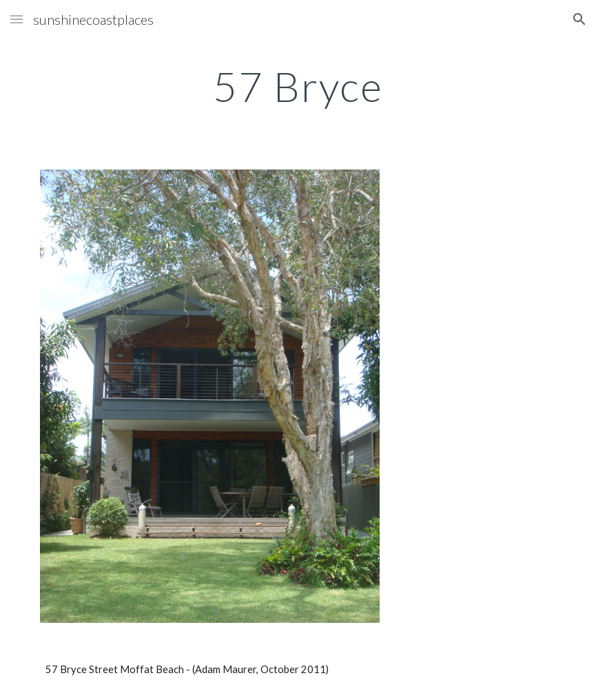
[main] (298, 86)
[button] (17, 19)
